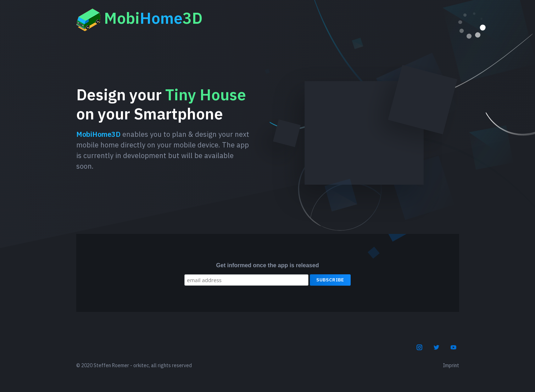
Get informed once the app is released (268, 265)
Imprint (451, 365)
